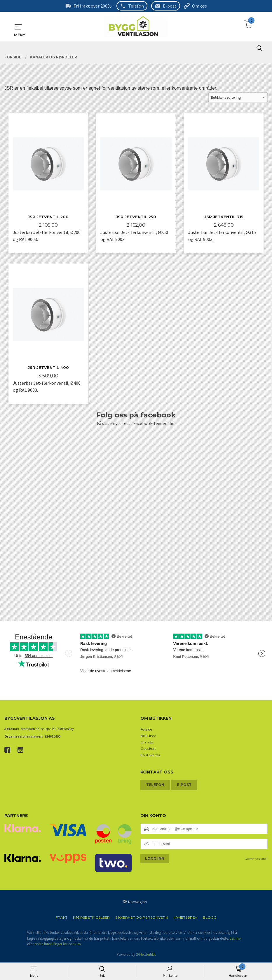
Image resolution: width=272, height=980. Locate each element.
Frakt (62, 918)
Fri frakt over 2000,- (93, 6)
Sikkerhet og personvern (142, 918)
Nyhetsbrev (185, 918)
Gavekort (148, 749)
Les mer (236, 939)
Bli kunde (148, 736)
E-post (170, 6)
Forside (146, 730)
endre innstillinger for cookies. (58, 945)
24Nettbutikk (146, 955)
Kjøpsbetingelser (91, 918)
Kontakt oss (150, 755)
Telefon (136, 6)
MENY (18, 27)
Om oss (199, 6)
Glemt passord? (256, 859)
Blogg (210, 918)
